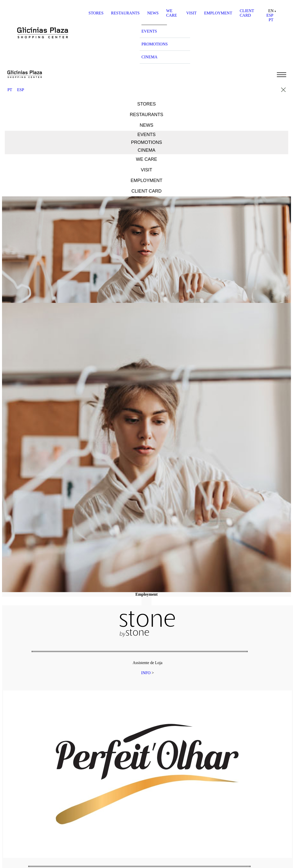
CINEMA (149, 57)
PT (271, 20)
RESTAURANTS (125, 13)
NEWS (153, 13)
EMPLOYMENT (218, 13)
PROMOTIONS (155, 44)
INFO (146, 673)
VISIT (192, 13)
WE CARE (172, 13)
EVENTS (149, 31)
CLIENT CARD (247, 13)
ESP (270, 15)
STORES (96, 13)
